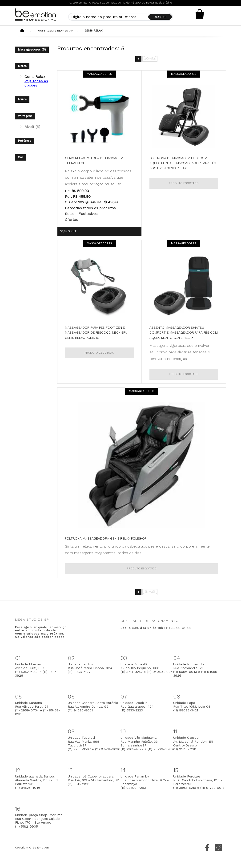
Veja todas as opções (36, 83)
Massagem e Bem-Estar (55, 31)
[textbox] (120, 17)
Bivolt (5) (32, 127)
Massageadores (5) (32, 49)
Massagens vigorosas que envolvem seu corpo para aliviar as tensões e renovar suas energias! (181, 352)
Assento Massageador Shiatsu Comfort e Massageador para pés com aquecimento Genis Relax (184, 333)
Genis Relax (93, 31)
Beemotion (22, 31)
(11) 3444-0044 (178, 628)
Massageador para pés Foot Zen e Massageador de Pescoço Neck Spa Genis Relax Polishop (96, 333)
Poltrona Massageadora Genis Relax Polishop (106, 538)
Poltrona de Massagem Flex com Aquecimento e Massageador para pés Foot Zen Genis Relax (183, 163)
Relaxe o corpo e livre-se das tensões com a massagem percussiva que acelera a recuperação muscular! (98, 178)
